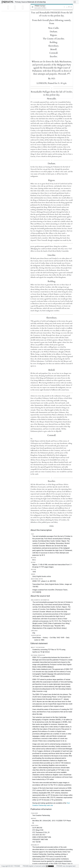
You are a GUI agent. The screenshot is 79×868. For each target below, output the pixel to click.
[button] (64, 7)
